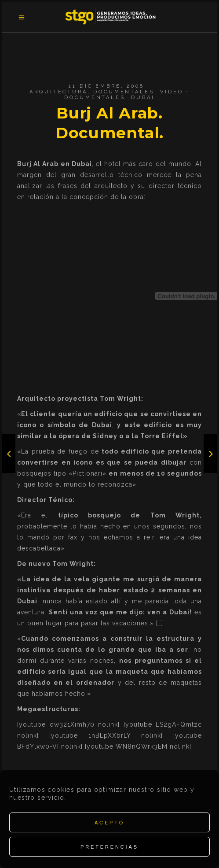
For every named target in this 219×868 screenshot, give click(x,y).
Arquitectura (58, 92)
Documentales (124, 92)
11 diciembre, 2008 (106, 86)
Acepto (109, 823)
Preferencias (109, 847)
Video (172, 92)
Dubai (143, 98)
